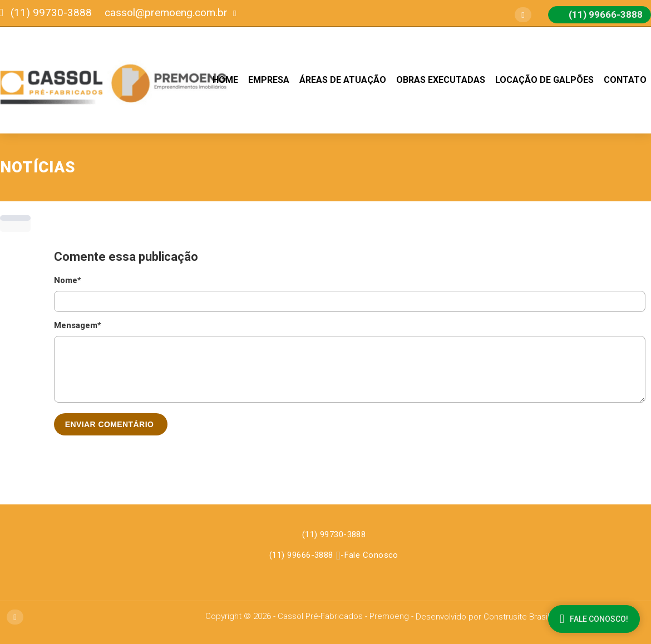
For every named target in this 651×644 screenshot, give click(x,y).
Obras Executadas (441, 80)
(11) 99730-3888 (334, 534)
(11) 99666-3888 (301, 555)
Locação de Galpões (544, 80)
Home (225, 80)
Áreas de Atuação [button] (343, 80)
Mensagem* (78, 325)
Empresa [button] (269, 80)
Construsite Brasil (516, 617)
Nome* (68, 280)
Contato (625, 80)
